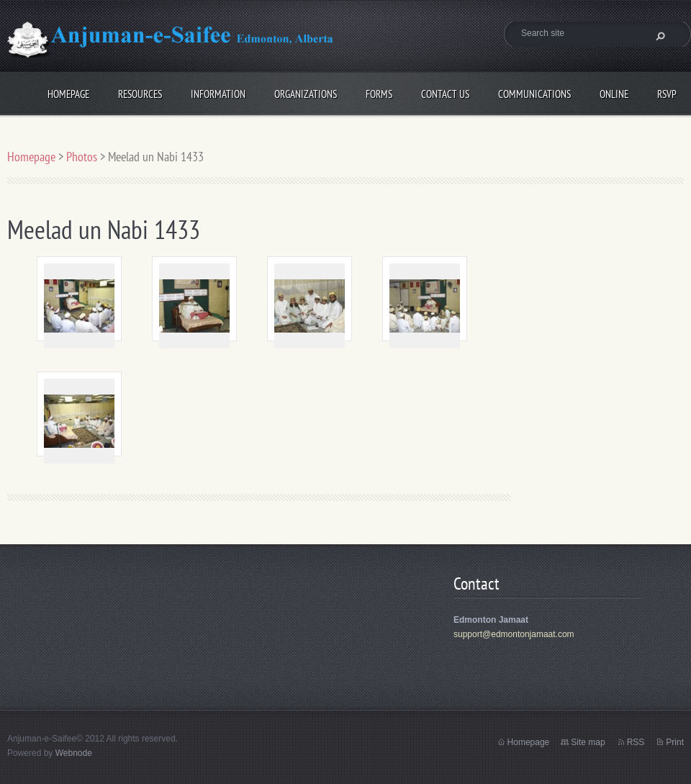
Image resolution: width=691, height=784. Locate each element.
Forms (379, 92)
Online (614, 92)
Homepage (68, 92)
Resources (140, 92)
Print (675, 742)
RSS (636, 742)
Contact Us (445, 92)
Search (659, 36)
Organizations (306, 92)
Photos (82, 157)
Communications (534, 92)
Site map (588, 742)
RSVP (667, 92)
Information (218, 92)
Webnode (74, 753)
